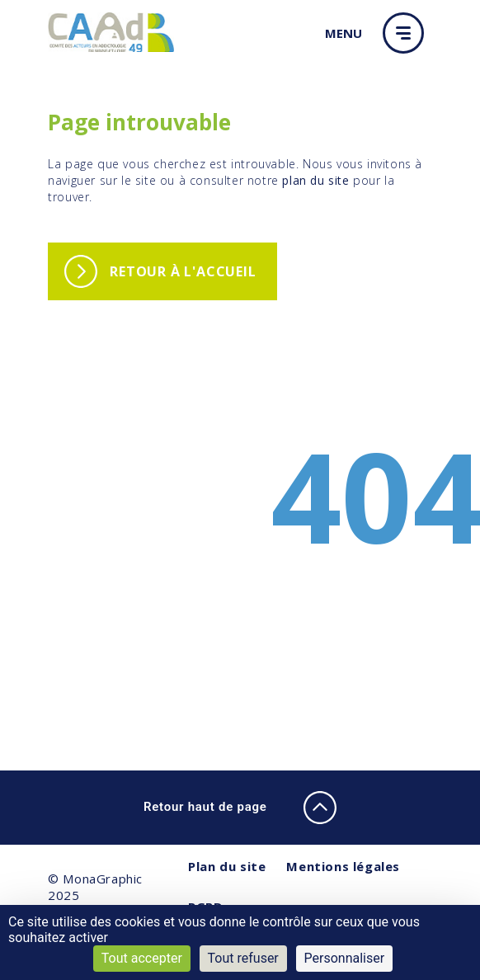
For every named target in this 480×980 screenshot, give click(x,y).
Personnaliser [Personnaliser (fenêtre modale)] (345, 958)
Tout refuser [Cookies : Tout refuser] (243, 958)
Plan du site (227, 866)
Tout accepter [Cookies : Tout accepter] (142, 958)
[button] (407, 33)
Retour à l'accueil (183, 271)
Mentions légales (343, 866)
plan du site (315, 180)
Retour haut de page (240, 808)
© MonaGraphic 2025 (95, 887)
